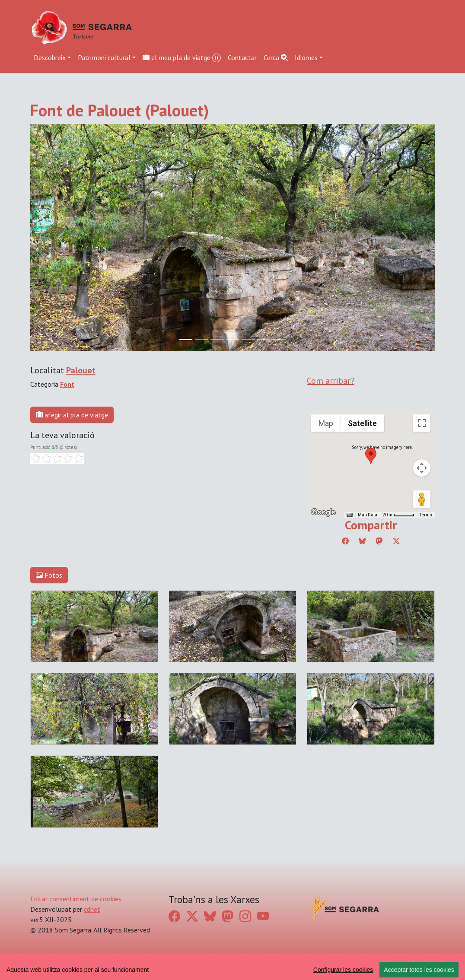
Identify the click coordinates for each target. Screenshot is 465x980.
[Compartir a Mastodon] (379, 541)
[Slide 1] (201, 339)
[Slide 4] (248, 339)
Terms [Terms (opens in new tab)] (426, 515)
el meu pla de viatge (182, 58)
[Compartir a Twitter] (396, 541)
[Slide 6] (279, 339)
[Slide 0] (186, 339)
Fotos (49, 575)
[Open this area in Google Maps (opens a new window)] (323, 512)
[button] (371, 456)
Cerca (276, 57)
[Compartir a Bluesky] (362, 541)
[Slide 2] (217, 339)
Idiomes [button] (306, 57)
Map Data (368, 515)
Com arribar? (331, 381)
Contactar (242, 57)
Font (67, 384)
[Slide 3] (232, 339)
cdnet (92, 909)
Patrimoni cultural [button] (104, 57)
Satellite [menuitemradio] (362, 423)
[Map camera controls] (422, 468)
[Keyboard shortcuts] (350, 515)
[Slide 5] (264, 339)
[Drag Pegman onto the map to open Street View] (422, 499)
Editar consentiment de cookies (76, 899)
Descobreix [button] (50, 57)
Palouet (81, 370)
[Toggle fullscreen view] (422, 423)
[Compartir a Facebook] (345, 541)
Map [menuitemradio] (326, 423)
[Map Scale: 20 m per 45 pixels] (398, 515)
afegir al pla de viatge (72, 415)
